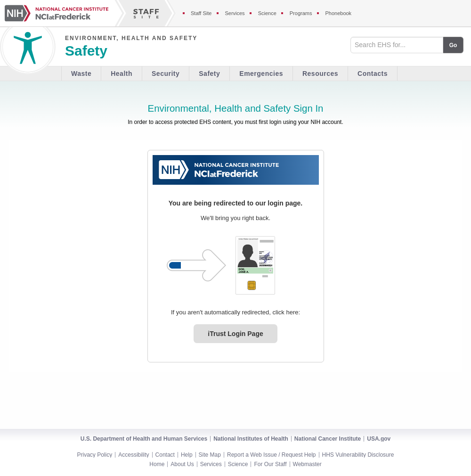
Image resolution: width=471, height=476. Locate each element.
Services (211, 464)
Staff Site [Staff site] (201, 13)
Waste (81, 74)
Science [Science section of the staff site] (267, 13)
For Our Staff (270, 464)
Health (122, 74)
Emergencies (261, 74)
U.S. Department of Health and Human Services (144, 439)
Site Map (210, 455)
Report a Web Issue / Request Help (272, 455)
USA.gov (379, 439)
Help (187, 455)
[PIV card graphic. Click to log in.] (255, 265)
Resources (320, 74)
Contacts (373, 74)
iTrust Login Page (235, 334)
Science (238, 464)
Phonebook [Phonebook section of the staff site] (338, 13)
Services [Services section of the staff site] (235, 13)
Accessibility (134, 455)
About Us (182, 464)
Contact (165, 455)
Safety (209, 74)
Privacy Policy (95, 455)
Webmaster (307, 464)
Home (157, 464)
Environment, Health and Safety (131, 38)
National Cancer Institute (328, 439)
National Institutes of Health (251, 439)
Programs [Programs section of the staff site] (301, 13)
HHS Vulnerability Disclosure (358, 455)
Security (166, 74)
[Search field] (397, 45)
